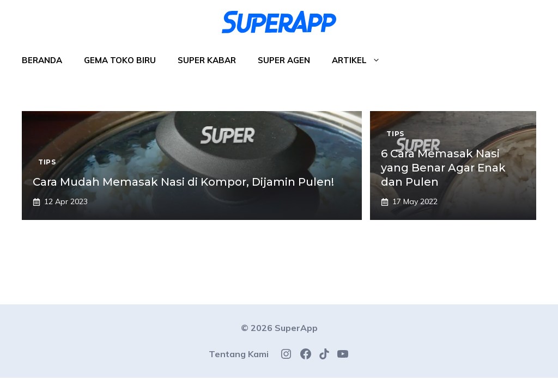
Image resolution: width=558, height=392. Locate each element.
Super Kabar (207, 60)
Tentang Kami (239, 354)
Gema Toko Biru (120, 60)
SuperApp (296, 328)
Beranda (42, 60)
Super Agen (284, 60)
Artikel (362, 60)
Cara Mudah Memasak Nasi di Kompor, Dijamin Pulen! (183, 182)
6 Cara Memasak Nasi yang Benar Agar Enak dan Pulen (443, 168)
